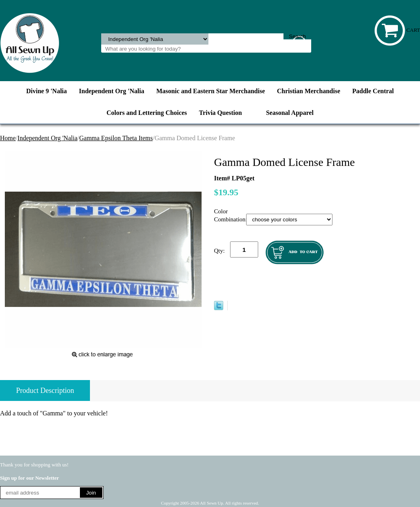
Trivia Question (221, 113)
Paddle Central (373, 91)
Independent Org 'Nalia (112, 91)
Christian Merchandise (309, 91)
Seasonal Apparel (290, 113)
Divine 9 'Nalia (46, 91)
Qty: (219, 251)
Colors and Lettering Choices (147, 113)
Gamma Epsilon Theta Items (116, 138)
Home (8, 138)
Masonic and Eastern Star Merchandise (211, 91)
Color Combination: (230, 215)
